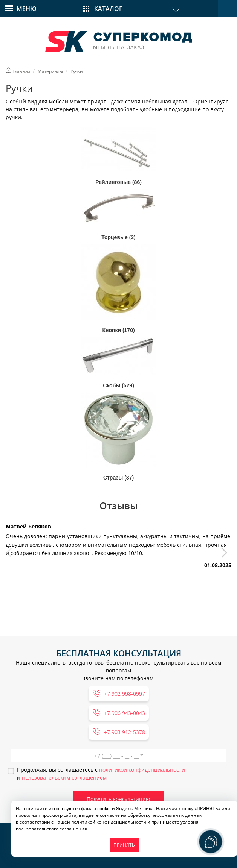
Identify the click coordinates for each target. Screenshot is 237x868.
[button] (226, 555)
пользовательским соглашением (64, 778)
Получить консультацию (118, 799)
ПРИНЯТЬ (124, 845)
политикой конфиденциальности (142, 770)
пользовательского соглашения (51, 829)
